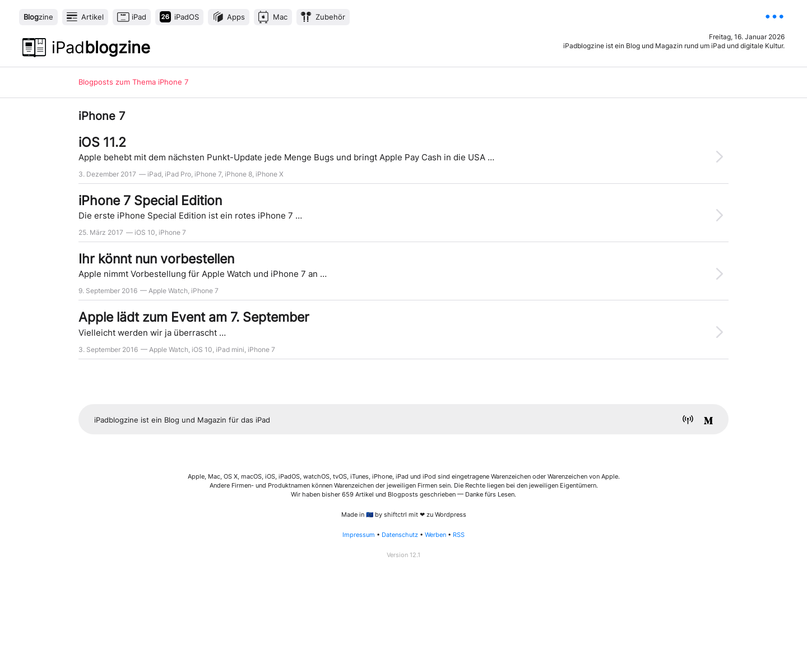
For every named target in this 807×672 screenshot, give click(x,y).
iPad (139, 17)
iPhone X (270, 174)
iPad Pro (178, 174)
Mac (280, 17)
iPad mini (230, 349)
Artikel (92, 17)
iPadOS (187, 17)
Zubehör (330, 17)
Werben (435, 535)
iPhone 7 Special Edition (150, 200)
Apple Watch (168, 291)
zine (38, 17)
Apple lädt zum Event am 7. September (194, 317)
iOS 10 (145, 232)
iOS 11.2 (102, 142)
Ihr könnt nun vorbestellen (156, 259)
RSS (459, 535)
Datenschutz (400, 535)
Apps (236, 17)
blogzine (101, 47)
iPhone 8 (238, 174)
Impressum (359, 535)
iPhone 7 (208, 174)
